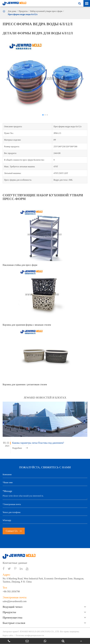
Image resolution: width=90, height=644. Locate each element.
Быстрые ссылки (14, 623)
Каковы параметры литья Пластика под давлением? (38, 443)
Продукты (23, 11)
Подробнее (20, 448)
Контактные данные (15, 563)
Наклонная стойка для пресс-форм (20, 265)
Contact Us (14, 531)
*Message (7, 491)
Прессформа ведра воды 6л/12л (23, 14)
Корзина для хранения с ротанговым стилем (25, 384)
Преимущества (12, 617)
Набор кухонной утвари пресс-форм (46, 11)
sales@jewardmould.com (15, 601)
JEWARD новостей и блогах (45, 398)
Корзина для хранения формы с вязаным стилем (27, 325)
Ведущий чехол (13, 607)
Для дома (12, 11)
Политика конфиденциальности (30, 635)
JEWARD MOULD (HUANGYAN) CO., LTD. (40, 632)
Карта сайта (8, 635)
